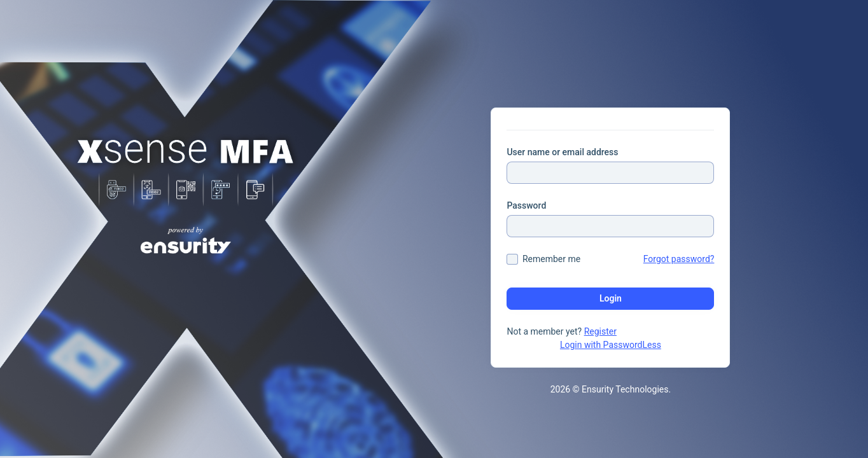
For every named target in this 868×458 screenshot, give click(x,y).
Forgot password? (679, 259)
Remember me (551, 259)
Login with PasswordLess (611, 345)
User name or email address (562, 152)
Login (611, 298)
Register (600, 331)
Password (526, 205)
